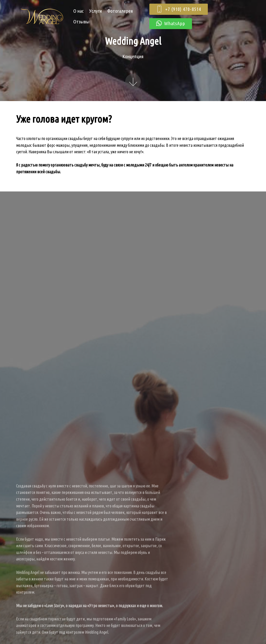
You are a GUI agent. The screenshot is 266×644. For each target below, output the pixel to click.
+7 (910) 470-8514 (179, 9)
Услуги (95, 11)
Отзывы (81, 22)
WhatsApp (171, 24)
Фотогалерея (120, 11)
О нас (78, 11)
